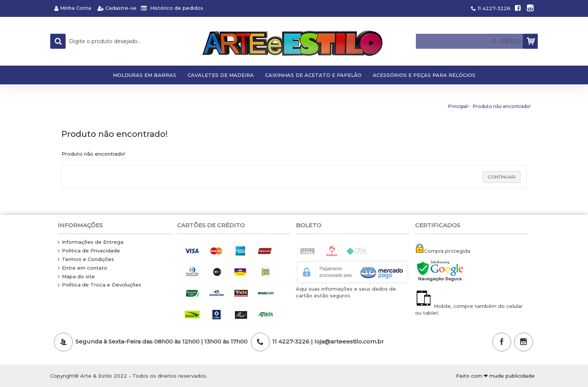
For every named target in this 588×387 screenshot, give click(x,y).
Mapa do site (76, 277)
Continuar (502, 177)
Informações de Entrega (91, 242)
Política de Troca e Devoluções (100, 285)
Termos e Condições (86, 259)
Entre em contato (82, 268)
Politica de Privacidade (89, 251)
